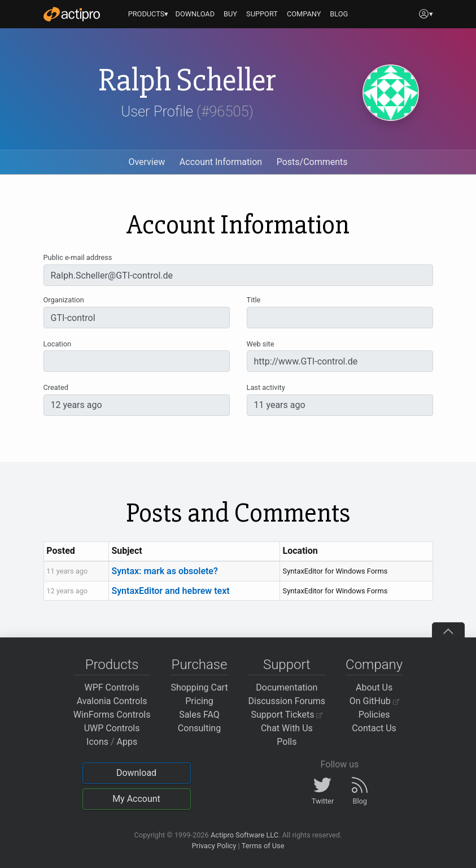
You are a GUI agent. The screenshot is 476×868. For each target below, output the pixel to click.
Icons (97, 742)
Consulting (199, 728)
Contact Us (374, 728)
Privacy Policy (214, 846)
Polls (287, 742)
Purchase (200, 665)
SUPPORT (262, 14)
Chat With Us (287, 728)
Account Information (221, 162)
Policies (374, 715)
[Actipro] (72, 14)
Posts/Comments (312, 162)
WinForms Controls (112, 715)
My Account (136, 799)
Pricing (199, 701)
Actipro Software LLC (244, 835)
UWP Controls (112, 728)
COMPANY (304, 14)
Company (374, 665)
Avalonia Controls (112, 701)
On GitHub (374, 701)
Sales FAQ (199, 715)
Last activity (266, 387)
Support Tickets (287, 715)
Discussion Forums (287, 701)
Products (112, 665)
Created (56, 387)
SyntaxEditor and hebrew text (170, 591)
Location (58, 344)
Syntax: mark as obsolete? (164, 571)
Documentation (287, 687)
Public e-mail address (78, 257)
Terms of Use (263, 846)
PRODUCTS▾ (149, 14)
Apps (127, 742)
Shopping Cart (199, 687)
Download (136, 773)
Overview (147, 162)
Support (287, 665)
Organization (64, 300)
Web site (261, 344)
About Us (374, 687)
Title (254, 300)
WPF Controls (112, 687)
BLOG (339, 14)
